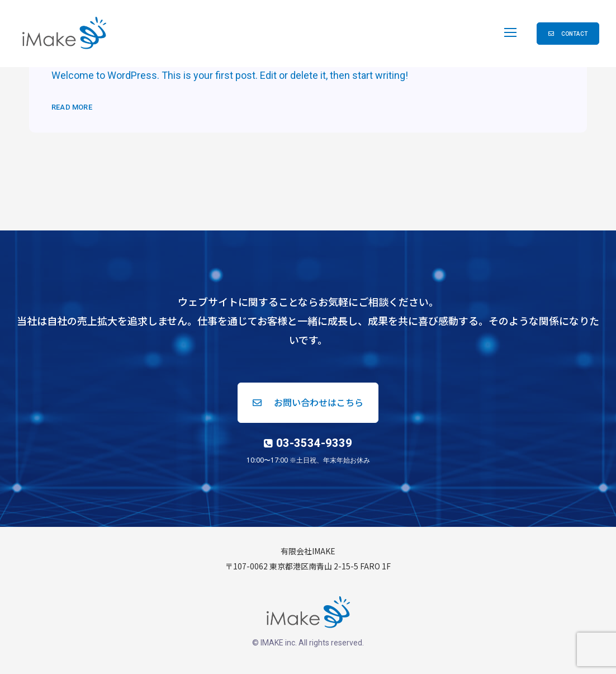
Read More (72, 107)
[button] (568, 34)
